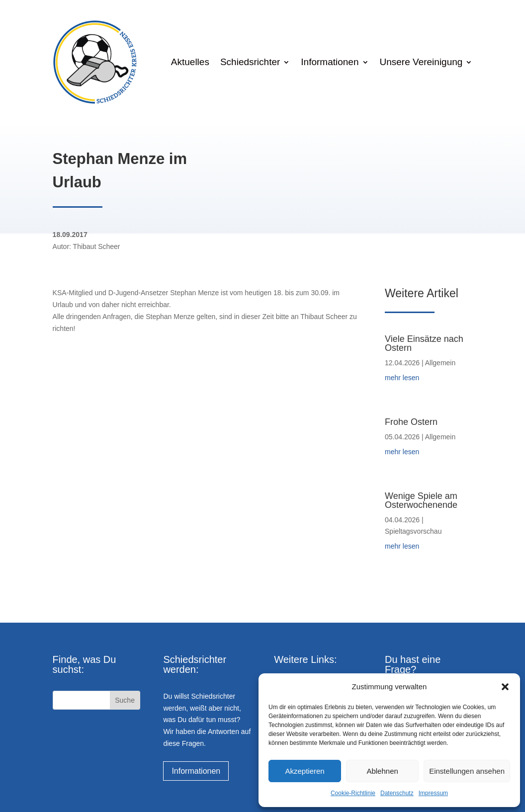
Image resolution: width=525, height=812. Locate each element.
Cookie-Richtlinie (353, 793)
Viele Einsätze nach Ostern (424, 343)
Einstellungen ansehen (467, 771)
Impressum (433, 793)
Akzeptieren (305, 771)
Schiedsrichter (250, 62)
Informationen (330, 62)
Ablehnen (382, 771)
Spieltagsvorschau (413, 531)
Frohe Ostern (411, 422)
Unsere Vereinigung (421, 62)
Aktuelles (190, 62)
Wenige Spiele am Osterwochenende (421, 500)
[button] (505, 687)
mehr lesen (402, 378)
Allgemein (440, 363)
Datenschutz (397, 793)
